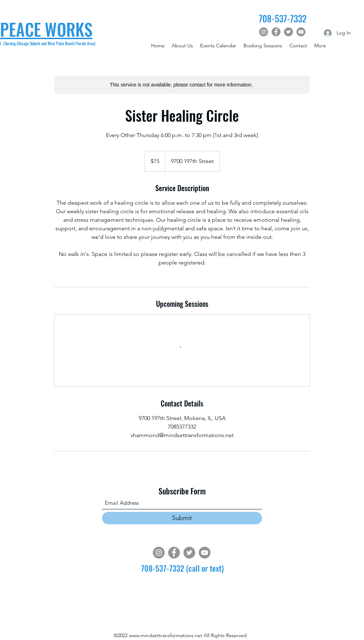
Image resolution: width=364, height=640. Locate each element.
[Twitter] (288, 32)
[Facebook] (276, 32)
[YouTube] (301, 32)
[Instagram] (264, 32)
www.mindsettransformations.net (166, 635)
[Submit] (182, 518)
